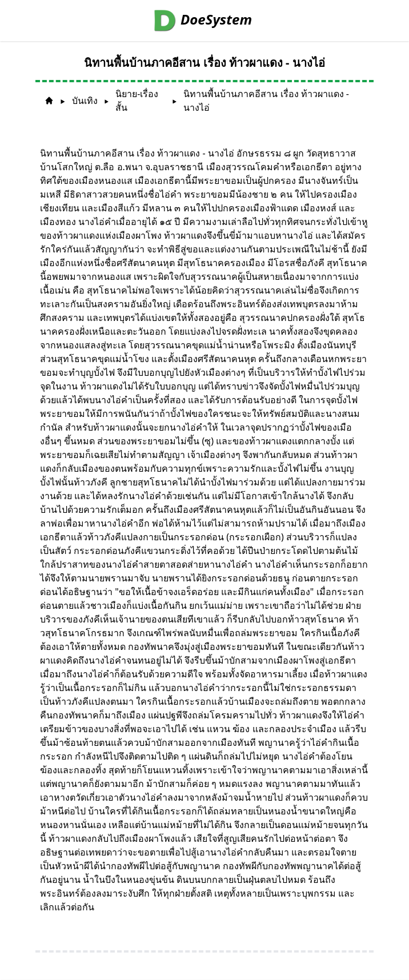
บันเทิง (85, 101)
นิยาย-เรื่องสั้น (137, 101)
